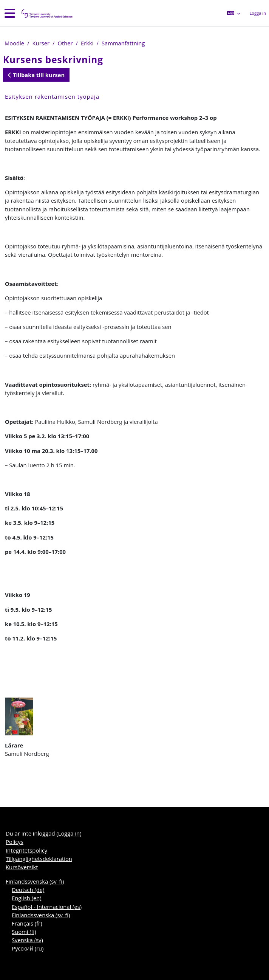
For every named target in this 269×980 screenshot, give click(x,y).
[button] (234, 13)
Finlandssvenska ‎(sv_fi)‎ (35, 881)
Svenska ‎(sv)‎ (27, 940)
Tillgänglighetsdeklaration (39, 859)
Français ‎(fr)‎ (27, 923)
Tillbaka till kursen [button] (36, 75)
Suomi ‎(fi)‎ (24, 932)
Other (65, 43)
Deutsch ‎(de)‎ (28, 890)
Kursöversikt (22, 867)
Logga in (258, 13)
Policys (15, 842)
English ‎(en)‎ (27, 898)
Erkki (87, 43)
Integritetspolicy (26, 850)
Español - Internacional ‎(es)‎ (47, 907)
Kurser (41, 43)
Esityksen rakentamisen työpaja (52, 96)
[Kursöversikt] (46, 13)
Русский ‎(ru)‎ (28, 948)
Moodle (14, 43)
